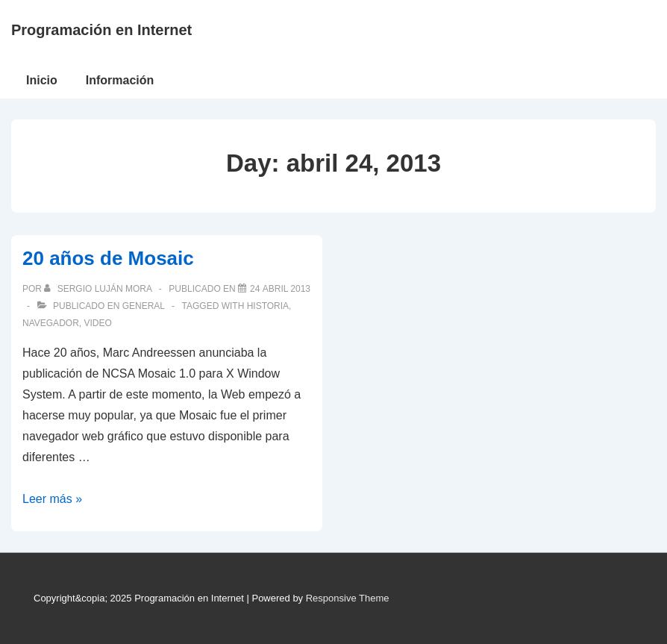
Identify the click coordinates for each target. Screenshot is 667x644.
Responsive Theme (348, 598)
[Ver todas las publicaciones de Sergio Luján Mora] (99, 289)
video (97, 323)
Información (120, 80)
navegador (51, 323)
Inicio (42, 80)
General (144, 306)
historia (268, 306)
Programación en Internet (101, 30)
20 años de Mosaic (108, 258)
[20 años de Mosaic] (280, 289)
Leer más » (52, 499)
